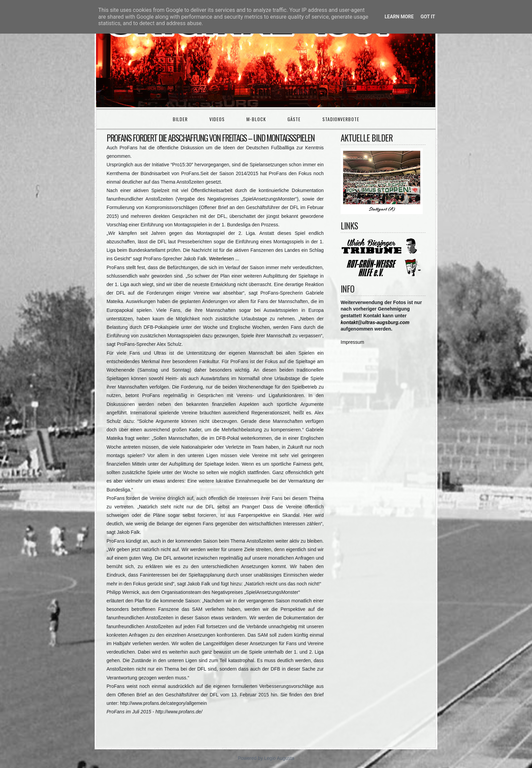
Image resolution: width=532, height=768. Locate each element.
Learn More (399, 17)
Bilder (180, 119)
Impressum (352, 342)
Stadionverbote (341, 119)
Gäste (294, 119)
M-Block (256, 119)
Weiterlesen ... (224, 259)
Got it (428, 17)
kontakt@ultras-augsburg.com (375, 322)
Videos (217, 119)
